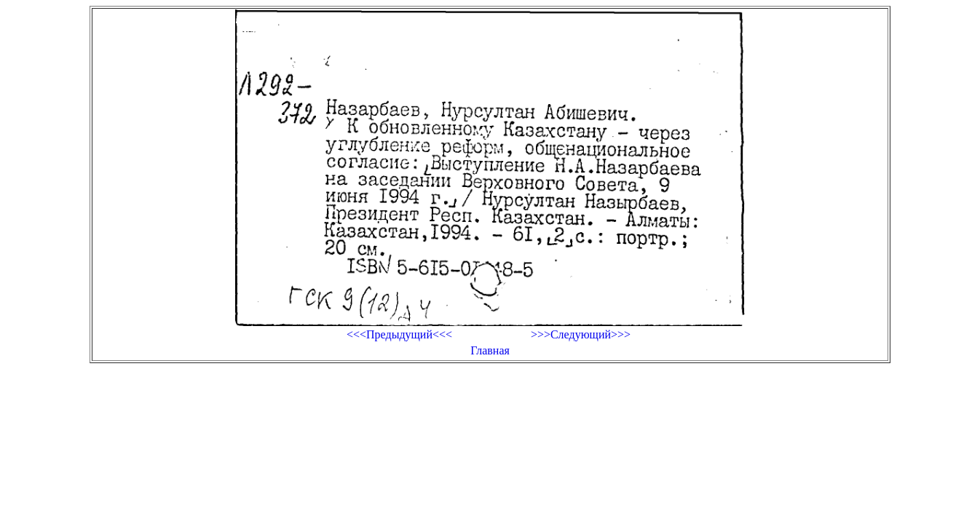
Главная (490, 350)
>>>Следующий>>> (581, 334)
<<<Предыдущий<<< (399, 334)
